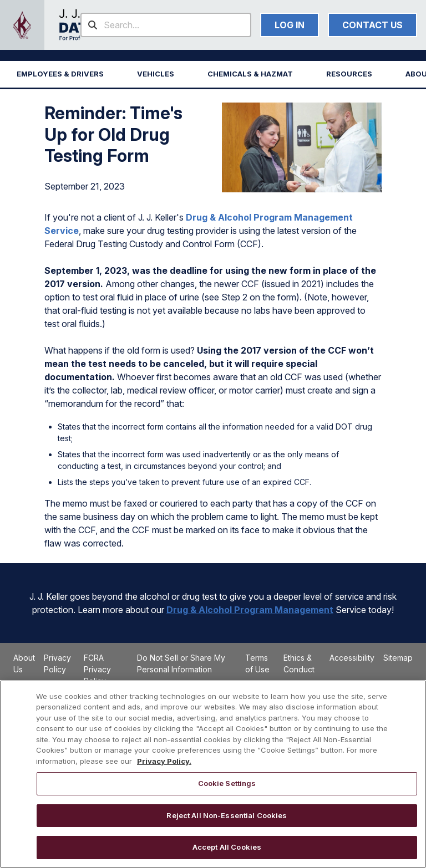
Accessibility (352, 658)
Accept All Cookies (227, 847)
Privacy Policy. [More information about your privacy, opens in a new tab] (164, 761)
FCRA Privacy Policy (97, 669)
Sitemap (398, 658)
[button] (60, 74)
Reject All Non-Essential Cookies (227, 815)
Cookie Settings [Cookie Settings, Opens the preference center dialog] (227, 783)
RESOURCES (349, 74)
